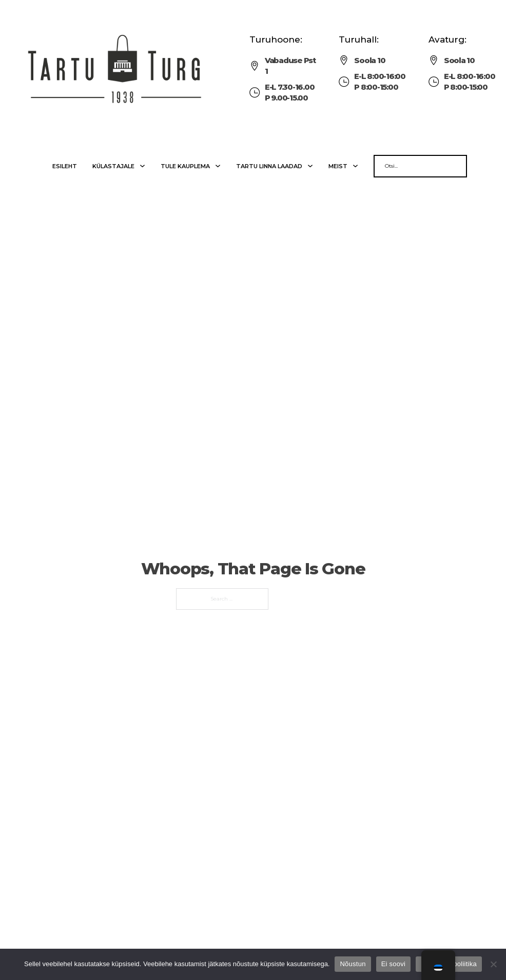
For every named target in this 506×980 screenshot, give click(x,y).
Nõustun (353, 964)
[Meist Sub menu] (355, 166)
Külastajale (113, 166)
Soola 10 (369, 60)
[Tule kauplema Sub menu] (218, 166)
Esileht (65, 166)
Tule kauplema (185, 166)
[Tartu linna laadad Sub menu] (310, 166)
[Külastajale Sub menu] (142, 166)
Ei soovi (394, 964)
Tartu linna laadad (269, 166)
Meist (338, 166)
